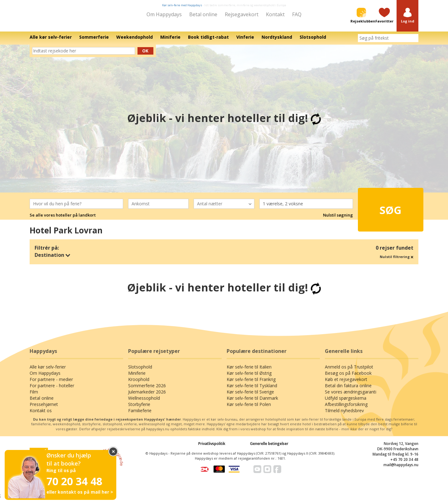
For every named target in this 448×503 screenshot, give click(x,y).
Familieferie (140, 415)
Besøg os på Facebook (348, 377)
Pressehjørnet (44, 409)
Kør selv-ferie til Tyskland (252, 390)
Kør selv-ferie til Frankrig (251, 384)
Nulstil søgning (338, 219)
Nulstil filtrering (397, 261)
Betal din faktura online (348, 390)
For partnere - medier (51, 384)
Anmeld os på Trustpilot (349, 371)
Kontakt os (41, 415)
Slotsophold (140, 371)
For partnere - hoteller (52, 390)
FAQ (297, 14)
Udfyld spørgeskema (346, 402)
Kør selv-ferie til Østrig (249, 377)
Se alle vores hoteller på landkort (63, 219)
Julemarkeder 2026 (147, 396)
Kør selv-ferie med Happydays (182, 5)
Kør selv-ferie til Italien (249, 371)
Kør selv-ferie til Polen (249, 409)
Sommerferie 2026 (147, 390)
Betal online (203, 14)
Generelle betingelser (269, 448)
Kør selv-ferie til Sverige (250, 396)
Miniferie (137, 377)
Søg (380, 211)
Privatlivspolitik (212, 448)
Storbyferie (139, 409)
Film (34, 396)
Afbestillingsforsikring (346, 409)
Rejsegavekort (242, 14)
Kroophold (139, 384)
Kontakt (275, 14)
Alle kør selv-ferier (48, 371)
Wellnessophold (144, 402)
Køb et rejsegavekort (346, 384)
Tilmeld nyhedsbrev (344, 415)
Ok (145, 55)
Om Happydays (164, 14)
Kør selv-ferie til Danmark (252, 402)
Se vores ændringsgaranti (351, 396)
